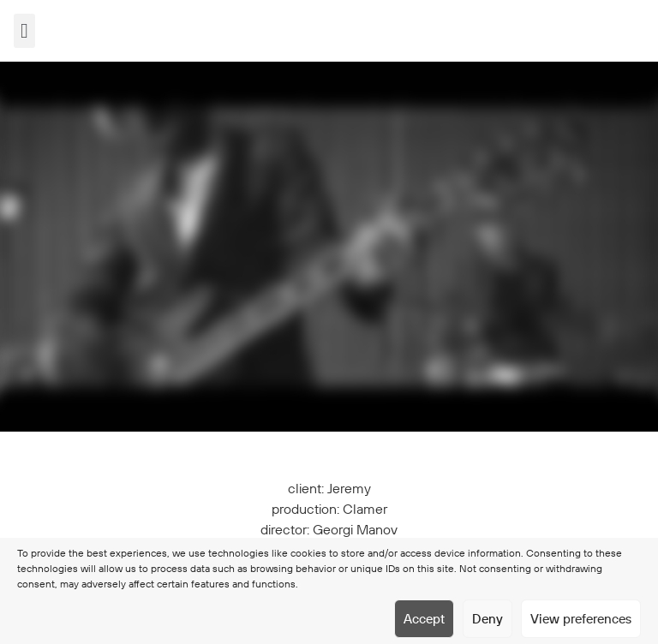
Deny (488, 619)
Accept (424, 619)
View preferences (581, 619)
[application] (329, 247)
